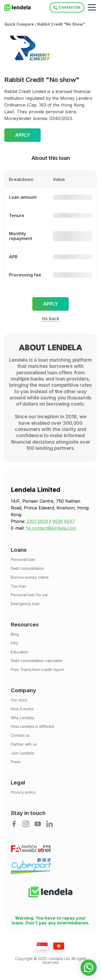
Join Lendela (22, 753)
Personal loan (23, 560)
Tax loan (18, 586)
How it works (22, 709)
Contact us (20, 735)
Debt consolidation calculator (37, 661)
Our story (19, 700)
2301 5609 (37, 521)
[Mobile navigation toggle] (92, 8)
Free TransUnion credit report (37, 670)
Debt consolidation (27, 568)
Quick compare (19, 24)
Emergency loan (25, 604)
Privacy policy (23, 792)
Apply (22, 135)
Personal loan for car (29, 595)
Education (20, 652)
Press (16, 762)
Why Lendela (22, 718)
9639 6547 (64, 521)
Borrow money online (30, 577)
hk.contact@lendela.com (51, 528)
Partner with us (24, 744)
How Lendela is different (32, 727)
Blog (15, 634)
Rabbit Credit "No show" (61, 24)
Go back (50, 318)
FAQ (14, 643)
